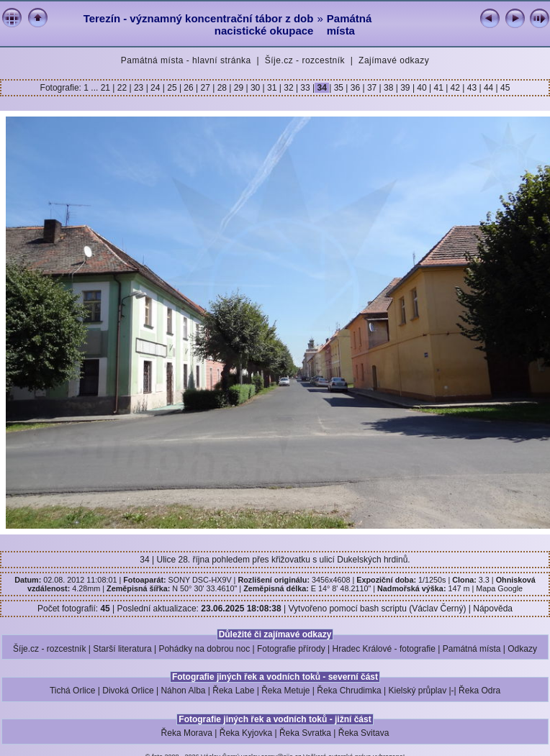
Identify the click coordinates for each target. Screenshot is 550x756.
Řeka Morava (187, 733)
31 (272, 88)
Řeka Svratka (305, 733)
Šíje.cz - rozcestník (305, 60)
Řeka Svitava (364, 733)
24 (155, 88)
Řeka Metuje (285, 691)
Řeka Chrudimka (349, 691)
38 (389, 88)
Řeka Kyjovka (246, 733)
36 (355, 88)
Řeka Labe (233, 691)
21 (107, 88)
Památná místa (350, 24)
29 (238, 88)
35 (338, 88)
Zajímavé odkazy (394, 60)
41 (438, 88)
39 (405, 88)
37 (372, 88)
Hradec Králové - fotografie (384, 649)
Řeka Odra (479, 691)
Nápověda (493, 609)
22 (122, 88)
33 (305, 88)
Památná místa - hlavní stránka (186, 60)
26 (189, 88)
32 (289, 88)
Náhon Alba (183, 691)
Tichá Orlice (73, 691)
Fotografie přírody (291, 649)
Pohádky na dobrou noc (204, 649)
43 (472, 88)
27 (205, 88)
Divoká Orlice (128, 691)
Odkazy (522, 649)
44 (489, 88)
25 (172, 88)
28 (222, 88)
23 (139, 88)
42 (455, 88)
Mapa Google (499, 588)
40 (422, 88)
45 (504, 88)
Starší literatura (122, 649)
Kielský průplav (417, 691)
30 (256, 88)
